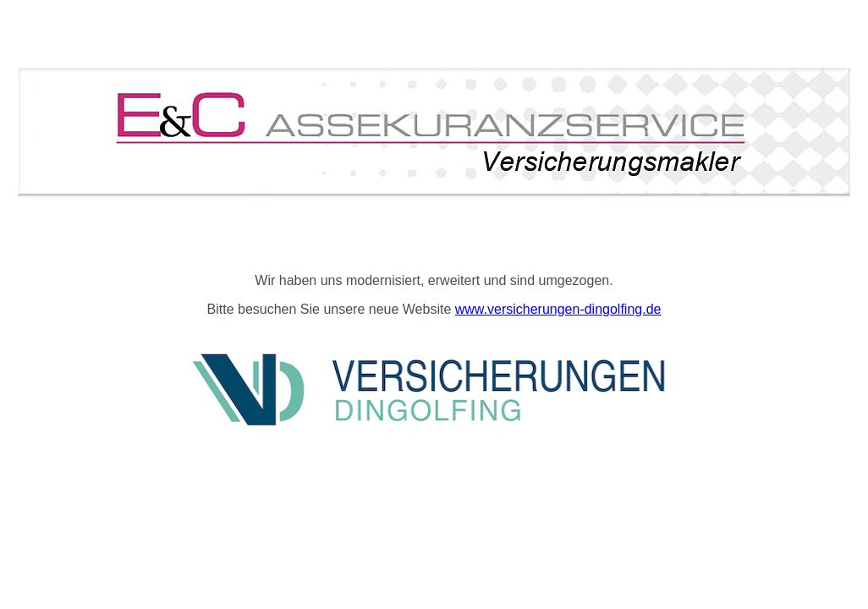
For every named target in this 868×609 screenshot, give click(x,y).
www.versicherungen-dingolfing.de (558, 309)
